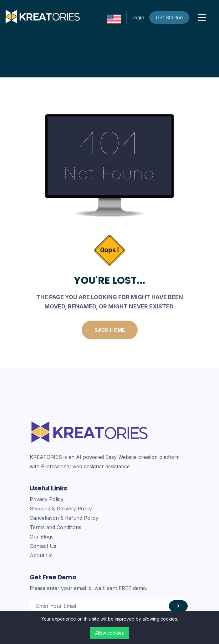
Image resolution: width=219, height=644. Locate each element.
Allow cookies (109, 633)
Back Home (110, 330)
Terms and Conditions (56, 527)
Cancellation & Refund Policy (64, 518)
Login (138, 17)
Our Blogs (42, 537)
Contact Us (43, 546)
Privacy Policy (47, 499)
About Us (41, 555)
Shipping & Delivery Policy (61, 509)
